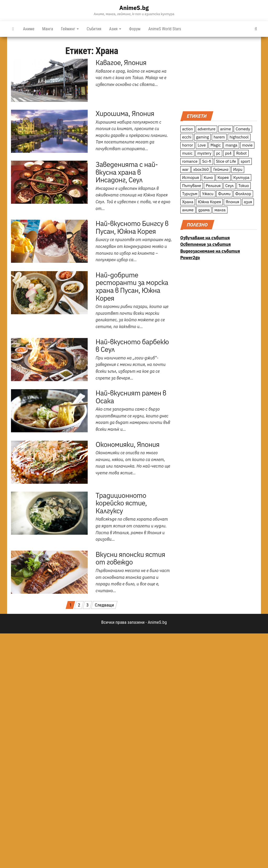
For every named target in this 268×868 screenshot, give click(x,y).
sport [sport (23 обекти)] (245, 161)
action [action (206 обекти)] (188, 129)
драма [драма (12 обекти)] (204, 210)
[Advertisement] (219, 73)
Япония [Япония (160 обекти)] (232, 202)
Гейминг (70, 29)
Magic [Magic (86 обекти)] (216, 145)
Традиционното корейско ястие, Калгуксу (121, 503)
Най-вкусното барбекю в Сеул (132, 346)
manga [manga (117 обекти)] (231, 145)
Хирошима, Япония (125, 113)
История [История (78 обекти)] (191, 177)
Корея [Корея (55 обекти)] (223, 177)
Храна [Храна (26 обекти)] (188, 202)
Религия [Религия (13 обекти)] (213, 186)
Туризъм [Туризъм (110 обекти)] (190, 194)
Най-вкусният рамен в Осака (131, 397)
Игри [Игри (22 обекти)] (238, 169)
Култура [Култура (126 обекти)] (241, 177)
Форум (135, 29)
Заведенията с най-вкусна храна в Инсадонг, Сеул (127, 172)
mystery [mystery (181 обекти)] (204, 153)
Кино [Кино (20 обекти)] (208, 177)
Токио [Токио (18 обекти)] (244, 186)
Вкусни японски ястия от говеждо (130, 558)
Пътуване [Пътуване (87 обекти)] (192, 186)
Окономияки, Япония (127, 444)
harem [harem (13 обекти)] (219, 137)
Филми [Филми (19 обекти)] (224, 194)
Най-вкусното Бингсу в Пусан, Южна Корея (132, 227)
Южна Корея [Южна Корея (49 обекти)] (209, 202)
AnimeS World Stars (165, 29)
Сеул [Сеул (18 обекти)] (230, 186)
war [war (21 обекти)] (185, 169)
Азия (115, 29)
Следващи (104, 605)
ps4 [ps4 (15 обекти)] (228, 153)
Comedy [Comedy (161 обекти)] (243, 129)
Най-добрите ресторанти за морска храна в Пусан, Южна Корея (132, 286)
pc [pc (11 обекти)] (218, 153)
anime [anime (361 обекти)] (226, 129)
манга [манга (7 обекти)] (220, 210)
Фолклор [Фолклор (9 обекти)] (243, 194)
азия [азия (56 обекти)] (248, 202)
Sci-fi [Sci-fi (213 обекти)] (207, 161)
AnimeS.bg (134, 8)
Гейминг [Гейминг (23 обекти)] (221, 169)
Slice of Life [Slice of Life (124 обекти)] (226, 161)
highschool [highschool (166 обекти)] (239, 137)
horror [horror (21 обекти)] (188, 145)
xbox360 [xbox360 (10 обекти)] (201, 169)
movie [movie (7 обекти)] (247, 145)
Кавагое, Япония (121, 62)
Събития (94, 29)
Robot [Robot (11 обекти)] (241, 153)
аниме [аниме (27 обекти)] (188, 210)
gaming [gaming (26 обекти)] (202, 137)
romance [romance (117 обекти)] (190, 161)
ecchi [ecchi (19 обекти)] (187, 137)
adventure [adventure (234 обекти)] (206, 129)
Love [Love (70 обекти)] (202, 145)
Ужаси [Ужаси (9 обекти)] (208, 194)
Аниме (29, 29)
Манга (48, 29)
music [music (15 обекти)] (187, 153)
